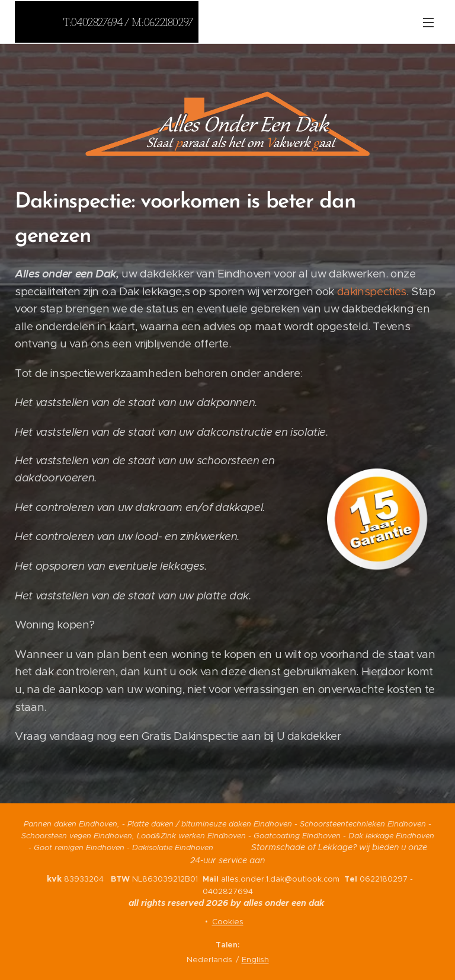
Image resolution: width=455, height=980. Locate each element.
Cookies (228, 922)
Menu (428, 23)
